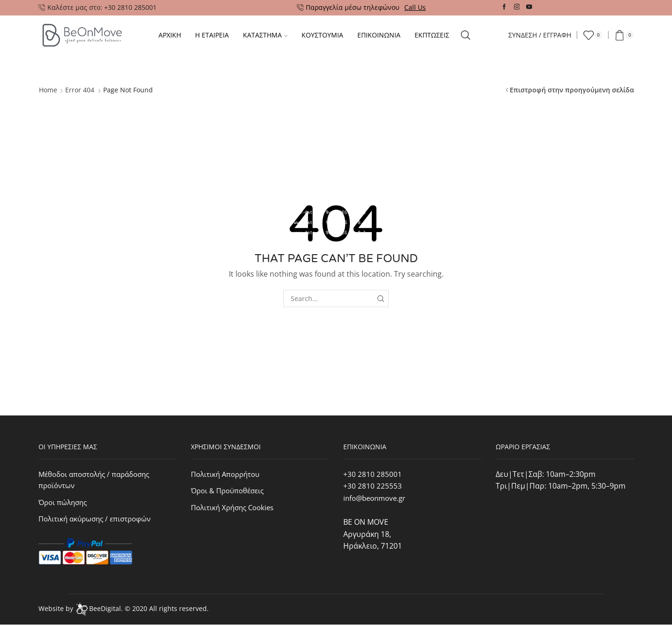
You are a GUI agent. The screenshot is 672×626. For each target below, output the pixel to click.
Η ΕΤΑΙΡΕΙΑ (212, 35)
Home (48, 90)
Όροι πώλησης (64, 503)
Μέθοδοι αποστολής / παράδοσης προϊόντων (99, 480)
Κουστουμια (322, 35)
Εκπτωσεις (432, 35)
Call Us (415, 7)
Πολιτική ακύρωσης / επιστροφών (98, 520)
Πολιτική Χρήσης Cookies (236, 508)
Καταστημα (265, 35)
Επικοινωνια (379, 35)
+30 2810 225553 (373, 486)
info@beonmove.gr (377, 498)
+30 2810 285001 (373, 474)
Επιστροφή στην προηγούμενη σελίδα (572, 90)
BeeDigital (105, 610)
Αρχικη (170, 35)
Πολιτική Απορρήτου (228, 474)
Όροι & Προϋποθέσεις (230, 491)
